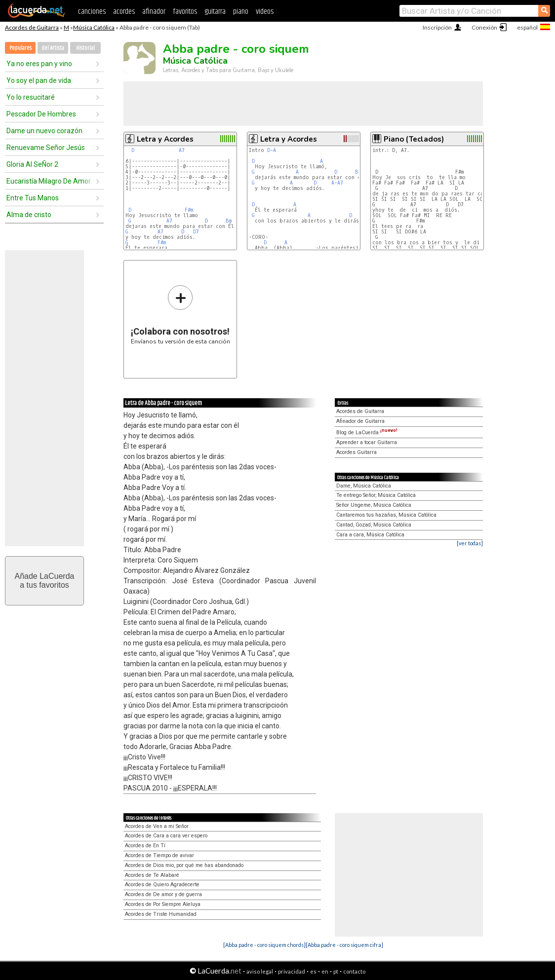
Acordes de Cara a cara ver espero (166, 836)
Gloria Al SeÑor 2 (32, 164)
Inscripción (437, 27)
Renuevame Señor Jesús (46, 148)
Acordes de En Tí (145, 846)
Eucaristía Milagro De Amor (49, 181)
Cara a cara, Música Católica (370, 535)
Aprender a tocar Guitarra (367, 442)
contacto (354, 971)
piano (241, 12)
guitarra (215, 12)
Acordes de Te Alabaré (152, 875)
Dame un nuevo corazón (44, 131)
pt (336, 971)
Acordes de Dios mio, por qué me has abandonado (184, 865)
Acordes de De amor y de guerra (163, 894)
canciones (92, 12)
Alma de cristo (29, 215)
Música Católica (94, 27)
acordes (124, 12)
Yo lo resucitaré (31, 97)
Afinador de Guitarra (360, 421)
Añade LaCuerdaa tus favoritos (45, 581)
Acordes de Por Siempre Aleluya (163, 904)
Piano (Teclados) (414, 139)
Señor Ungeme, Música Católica (374, 505)
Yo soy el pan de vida (39, 80)
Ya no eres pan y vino (39, 64)
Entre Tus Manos (33, 198)
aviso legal (260, 971)
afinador (154, 12)
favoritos (185, 12)
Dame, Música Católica (364, 486)
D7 (196, 232)
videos (265, 12)
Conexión (484, 27)
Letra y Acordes (165, 139)
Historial (85, 48)
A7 (182, 150)
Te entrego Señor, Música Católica (376, 495)
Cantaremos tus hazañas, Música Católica (386, 515)
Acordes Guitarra (357, 452)
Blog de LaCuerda (367, 433)
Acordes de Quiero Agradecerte (162, 885)
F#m (189, 210)
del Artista (53, 48)
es (313, 971)
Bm (229, 221)
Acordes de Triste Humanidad (161, 914)
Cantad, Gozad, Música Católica (374, 525)
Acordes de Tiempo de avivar (159, 855)
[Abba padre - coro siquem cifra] (344, 945)
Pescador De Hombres (41, 114)
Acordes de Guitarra (32, 27)
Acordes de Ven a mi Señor (157, 826)
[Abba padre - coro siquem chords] (264, 945)
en (325, 971)
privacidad (292, 971)
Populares (20, 48)
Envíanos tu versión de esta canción (180, 315)
